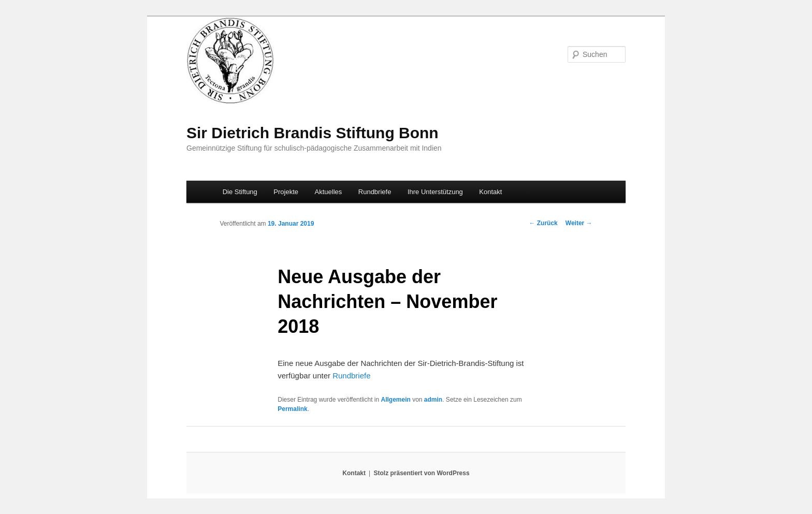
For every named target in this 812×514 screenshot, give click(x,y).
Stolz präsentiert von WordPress (421, 473)
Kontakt (490, 192)
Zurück (543, 223)
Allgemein (395, 400)
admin (433, 400)
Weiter (579, 223)
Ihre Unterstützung (435, 192)
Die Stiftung (240, 192)
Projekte (286, 192)
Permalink (292, 409)
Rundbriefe (375, 192)
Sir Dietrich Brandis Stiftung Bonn (313, 133)
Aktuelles (329, 192)
